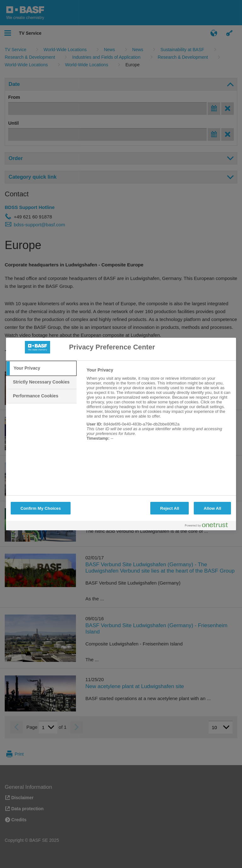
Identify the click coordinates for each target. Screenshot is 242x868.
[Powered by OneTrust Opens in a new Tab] (209, 526)
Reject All (170, 508)
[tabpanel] (159, 407)
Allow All (212, 508)
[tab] (41, 368)
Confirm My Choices (41, 508)
